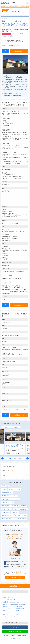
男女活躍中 (4, 36)
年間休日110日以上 (21, 516)
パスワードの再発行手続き (9, 617)
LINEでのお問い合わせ (15, 632)
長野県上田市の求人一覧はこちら (10, 427)
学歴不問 (21, 34)
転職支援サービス (7, 607)
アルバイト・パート (6, 34)
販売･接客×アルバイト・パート (10, 499)
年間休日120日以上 (21, 519)
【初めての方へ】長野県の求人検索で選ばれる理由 (11, 602)
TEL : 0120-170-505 (15, 638)
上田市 (14, 36)
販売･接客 (5, 486)
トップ (5, 595)
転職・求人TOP (4, 6)
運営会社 (18, 611)
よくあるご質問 (7, 609)
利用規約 (5, 611)
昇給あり (15, 512)
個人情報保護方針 (20, 609)
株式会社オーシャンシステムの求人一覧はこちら (14, 409)
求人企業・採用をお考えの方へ (10, 619)
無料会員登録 (6, 615)
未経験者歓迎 (15, 34)
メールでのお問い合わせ (15, 627)
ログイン (18, 615)
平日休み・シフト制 (7, 503)
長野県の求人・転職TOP (13, 6)
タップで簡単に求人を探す (9, 599)
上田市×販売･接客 (7, 493)
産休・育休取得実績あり (20, 509)
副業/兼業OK (5, 512)
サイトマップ (6, 613)
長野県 (10, 36)
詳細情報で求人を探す (8, 597)
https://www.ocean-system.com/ (10, 403)
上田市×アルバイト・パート (9, 496)
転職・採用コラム (20, 607)
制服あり (23, 506)
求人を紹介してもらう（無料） (15, 578)
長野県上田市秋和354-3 (15, 45)
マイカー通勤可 (6, 509)
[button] (2, 458)
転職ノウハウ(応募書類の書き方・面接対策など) (14, 605)
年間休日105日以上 (7, 516)
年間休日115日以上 (7, 519)
